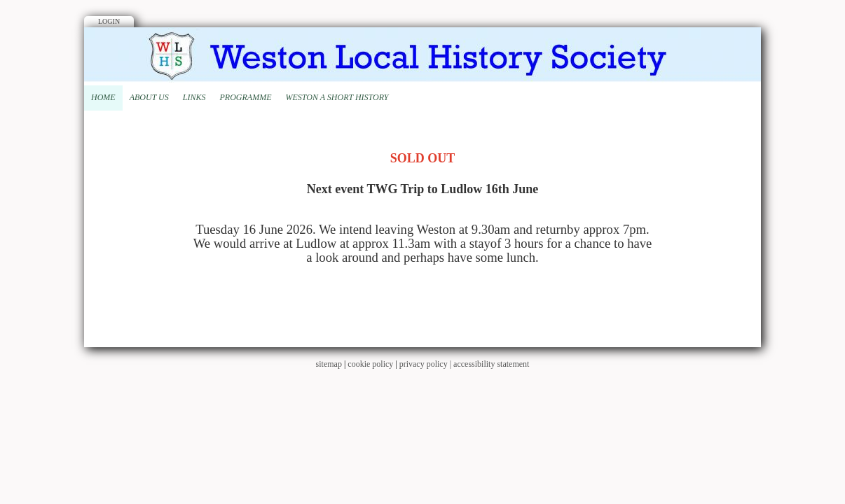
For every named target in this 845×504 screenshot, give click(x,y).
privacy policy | (426, 364)
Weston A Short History (337, 97)
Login (109, 21)
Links (194, 97)
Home (103, 97)
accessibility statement (491, 364)
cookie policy (370, 364)
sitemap (329, 364)
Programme (245, 97)
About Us (149, 97)
